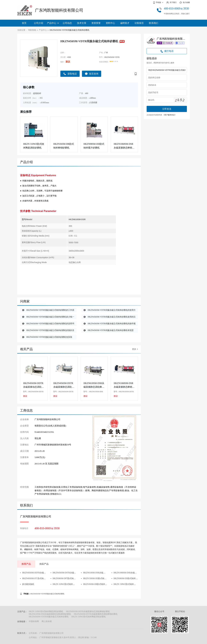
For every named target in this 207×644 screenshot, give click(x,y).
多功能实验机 (27, 584)
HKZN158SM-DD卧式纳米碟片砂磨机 (94, 578)
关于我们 (171, 3)
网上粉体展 (47, 621)
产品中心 (53, 23)
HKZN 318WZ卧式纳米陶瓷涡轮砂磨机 (34, 146)
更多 (135, 349)
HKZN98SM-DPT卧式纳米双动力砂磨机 (64, 578)
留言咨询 (92, 74)
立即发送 (167, 109)
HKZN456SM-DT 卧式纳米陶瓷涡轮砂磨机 (33, 578)
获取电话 (70, 74)
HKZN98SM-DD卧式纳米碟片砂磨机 (94, 146)
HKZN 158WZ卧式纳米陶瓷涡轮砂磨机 (125, 584)
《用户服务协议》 (169, 115)
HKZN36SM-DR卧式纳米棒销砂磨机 (64, 146)
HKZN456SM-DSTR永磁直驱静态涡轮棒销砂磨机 (64, 385)
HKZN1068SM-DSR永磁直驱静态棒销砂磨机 (124, 146)
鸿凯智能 (32, 30)
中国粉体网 (34, 621)
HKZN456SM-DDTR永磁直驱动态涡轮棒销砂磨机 (33, 385)
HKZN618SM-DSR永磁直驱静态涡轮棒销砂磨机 (94, 385)
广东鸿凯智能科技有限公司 (59, 10)
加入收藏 (185, 3)
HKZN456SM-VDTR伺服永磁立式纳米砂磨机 (47, 594)
